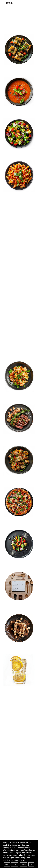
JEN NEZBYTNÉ (15, 865)
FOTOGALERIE (9, 782)
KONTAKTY (8, 786)
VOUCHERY (8, 784)
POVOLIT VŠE (7, 865)
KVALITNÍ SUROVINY (11, 778)
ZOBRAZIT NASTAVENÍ (23, 865)
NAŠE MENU (8, 776)
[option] (19, 16)
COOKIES (7, 788)
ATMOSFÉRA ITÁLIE (10, 780)
